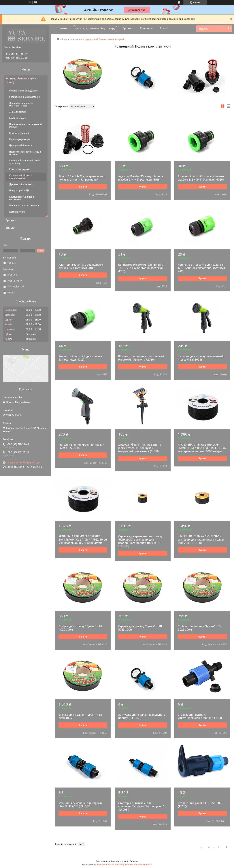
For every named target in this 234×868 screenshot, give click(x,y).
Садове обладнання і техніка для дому (25, 162)
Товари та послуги (72, 39)
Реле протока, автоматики (24, 206)
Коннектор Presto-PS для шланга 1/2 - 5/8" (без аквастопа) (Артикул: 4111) (202, 268)
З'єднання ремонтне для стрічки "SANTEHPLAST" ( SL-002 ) (80, 805)
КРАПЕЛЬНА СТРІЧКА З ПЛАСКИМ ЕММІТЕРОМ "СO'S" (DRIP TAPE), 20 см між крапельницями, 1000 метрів (202, 448)
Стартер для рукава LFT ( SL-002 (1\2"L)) (200, 805)
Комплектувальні (19, 133)
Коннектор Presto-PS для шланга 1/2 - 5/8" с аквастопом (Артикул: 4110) (141, 268)
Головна (62, 28)
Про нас (128, 28)
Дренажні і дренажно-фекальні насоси (22, 104)
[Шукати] (229, 29)
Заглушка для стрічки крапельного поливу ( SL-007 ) (142, 716)
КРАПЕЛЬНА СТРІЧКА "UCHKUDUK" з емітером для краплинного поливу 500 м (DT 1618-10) (201, 540)
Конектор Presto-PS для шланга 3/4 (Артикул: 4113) (80, 358)
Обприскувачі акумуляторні (24, 97)
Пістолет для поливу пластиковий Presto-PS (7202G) (201, 358)
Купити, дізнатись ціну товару (21, 80)
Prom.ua (134, 861)
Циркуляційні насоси (21, 146)
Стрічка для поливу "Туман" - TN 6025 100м (200, 628)
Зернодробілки (18, 112)
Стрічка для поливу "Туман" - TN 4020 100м (80, 628)
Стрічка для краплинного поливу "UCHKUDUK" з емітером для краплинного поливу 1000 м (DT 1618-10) (140, 541)
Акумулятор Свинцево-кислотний (22, 198)
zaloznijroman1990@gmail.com (23, 463)
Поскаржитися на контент (110, 865)
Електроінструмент (20, 169)
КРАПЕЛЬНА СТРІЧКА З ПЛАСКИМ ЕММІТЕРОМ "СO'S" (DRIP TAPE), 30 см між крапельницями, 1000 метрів (83, 540)
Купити (83, 187)
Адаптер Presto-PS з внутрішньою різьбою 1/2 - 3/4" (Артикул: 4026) (201, 178)
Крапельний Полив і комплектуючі (20, 177)
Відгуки (10, 228)
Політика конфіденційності (138, 865)
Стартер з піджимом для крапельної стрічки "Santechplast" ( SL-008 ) (142, 806)
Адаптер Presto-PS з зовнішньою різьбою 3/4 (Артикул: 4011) (81, 266)
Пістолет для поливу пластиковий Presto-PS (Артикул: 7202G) (141, 358)
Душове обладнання (21, 184)
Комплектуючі (17, 212)
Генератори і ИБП (19, 191)
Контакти (146, 28)
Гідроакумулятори (20, 139)
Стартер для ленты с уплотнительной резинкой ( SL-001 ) (202, 716)
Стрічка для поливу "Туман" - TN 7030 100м (80, 716)
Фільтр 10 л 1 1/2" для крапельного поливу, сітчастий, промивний (82, 178)
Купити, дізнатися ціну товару (95, 28)
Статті (164, 28)
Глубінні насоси (18, 118)
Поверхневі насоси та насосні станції (25, 126)
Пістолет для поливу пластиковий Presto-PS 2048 (81, 446)
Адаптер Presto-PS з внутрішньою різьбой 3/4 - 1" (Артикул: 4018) (141, 178)
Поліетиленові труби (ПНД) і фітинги (25, 153)
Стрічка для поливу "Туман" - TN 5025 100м (140, 628)
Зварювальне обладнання (24, 91)
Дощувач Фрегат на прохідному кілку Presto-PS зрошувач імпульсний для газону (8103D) (140, 448)
